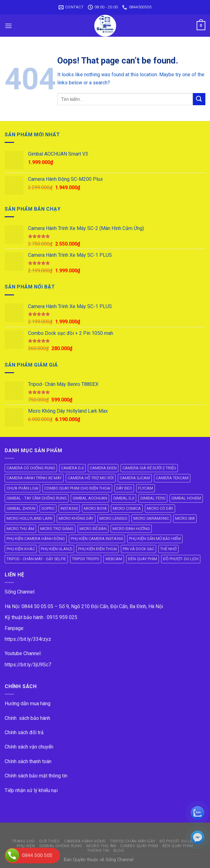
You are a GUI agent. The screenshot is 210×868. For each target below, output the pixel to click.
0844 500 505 (37, 855)
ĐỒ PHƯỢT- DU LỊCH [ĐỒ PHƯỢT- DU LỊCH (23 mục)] (181, 559)
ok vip (141, 860)
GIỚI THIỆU (49, 841)
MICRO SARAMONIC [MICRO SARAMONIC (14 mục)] (151, 518)
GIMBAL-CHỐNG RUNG (61, 846)
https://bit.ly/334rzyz (28, 639)
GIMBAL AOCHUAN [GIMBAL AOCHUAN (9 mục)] (90, 498)
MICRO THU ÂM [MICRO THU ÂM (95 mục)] (20, 529)
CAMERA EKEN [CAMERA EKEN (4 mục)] (103, 468)
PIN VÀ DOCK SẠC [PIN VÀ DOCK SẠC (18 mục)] (138, 549)
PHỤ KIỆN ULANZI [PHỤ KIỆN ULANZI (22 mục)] (57, 549)
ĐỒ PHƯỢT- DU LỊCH (178, 841)
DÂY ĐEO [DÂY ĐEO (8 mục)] (124, 488)
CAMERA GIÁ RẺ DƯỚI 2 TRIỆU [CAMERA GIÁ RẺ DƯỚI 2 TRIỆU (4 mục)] (149, 468)
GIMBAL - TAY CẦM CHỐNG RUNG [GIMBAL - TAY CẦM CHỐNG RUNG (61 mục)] (37, 498)
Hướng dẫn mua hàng (28, 704)
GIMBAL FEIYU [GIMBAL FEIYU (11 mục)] (153, 498)
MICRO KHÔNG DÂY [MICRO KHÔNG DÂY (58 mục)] (76, 518)
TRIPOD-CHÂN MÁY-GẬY (133, 841)
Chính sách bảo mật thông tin (36, 776)
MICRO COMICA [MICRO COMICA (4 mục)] (127, 508)
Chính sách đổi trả (24, 732)
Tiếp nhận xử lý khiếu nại (31, 790)
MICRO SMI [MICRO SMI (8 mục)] (185, 518)
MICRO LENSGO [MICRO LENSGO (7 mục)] (113, 518)
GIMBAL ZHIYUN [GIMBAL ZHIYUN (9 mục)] (21, 508)
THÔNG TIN (98, 851)
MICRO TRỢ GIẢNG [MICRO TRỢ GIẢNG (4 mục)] (57, 529)
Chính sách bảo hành (27, 718)
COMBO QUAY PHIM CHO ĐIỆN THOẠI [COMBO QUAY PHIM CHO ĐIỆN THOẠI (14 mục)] (77, 488)
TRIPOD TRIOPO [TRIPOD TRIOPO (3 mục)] (86, 559)
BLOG (119, 851)
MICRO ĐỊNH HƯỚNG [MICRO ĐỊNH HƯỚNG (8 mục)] (131, 529)
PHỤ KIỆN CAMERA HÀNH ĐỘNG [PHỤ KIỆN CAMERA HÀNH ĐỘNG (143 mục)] (36, 539)
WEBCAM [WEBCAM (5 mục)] (114, 559)
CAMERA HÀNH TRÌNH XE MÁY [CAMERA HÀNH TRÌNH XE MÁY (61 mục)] (34, 478)
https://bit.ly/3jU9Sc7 (28, 665)
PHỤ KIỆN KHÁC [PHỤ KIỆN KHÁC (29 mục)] (21, 549)
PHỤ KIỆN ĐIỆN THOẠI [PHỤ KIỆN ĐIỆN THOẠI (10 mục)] (98, 549)
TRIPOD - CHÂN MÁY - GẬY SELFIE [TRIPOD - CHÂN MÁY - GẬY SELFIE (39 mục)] (36, 559)
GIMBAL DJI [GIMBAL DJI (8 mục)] (124, 498)
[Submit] (199, 99)
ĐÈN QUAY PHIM (178, 846)
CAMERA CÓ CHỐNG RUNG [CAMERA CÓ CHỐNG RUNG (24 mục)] (31, 468)
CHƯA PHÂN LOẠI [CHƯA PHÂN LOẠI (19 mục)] (22, 488)
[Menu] (8, 26)
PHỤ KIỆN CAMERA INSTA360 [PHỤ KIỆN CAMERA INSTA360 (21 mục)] (97, 539)
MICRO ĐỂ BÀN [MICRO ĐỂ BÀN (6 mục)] (93, 529)
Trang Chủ (24, 841)
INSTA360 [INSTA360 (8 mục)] (69, 508)
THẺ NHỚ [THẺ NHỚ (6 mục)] (168, 549)
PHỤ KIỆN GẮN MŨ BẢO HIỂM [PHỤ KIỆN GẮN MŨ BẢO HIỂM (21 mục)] (155, 539)
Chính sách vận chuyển (29, 747)
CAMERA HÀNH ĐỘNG (85, 841)
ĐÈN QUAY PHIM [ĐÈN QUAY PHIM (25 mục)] (143, 559)
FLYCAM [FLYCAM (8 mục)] (146, 488)
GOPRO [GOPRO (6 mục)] (48, 508)
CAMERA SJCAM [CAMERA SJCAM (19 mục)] (135, 478)
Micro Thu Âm (101, 846)
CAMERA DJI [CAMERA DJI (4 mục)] (72, 468)
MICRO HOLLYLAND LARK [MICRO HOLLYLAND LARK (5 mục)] (30, 518)
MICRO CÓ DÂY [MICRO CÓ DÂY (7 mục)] (160, 508)
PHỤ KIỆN (26, 846)
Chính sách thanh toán (28, 761)
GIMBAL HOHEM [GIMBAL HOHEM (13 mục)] (186, 498)
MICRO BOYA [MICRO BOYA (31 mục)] (95, 508)
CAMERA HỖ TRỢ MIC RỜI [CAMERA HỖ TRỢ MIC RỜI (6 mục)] (91, 478)
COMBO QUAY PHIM (139, 846)
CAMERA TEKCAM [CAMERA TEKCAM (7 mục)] (172, 478)
